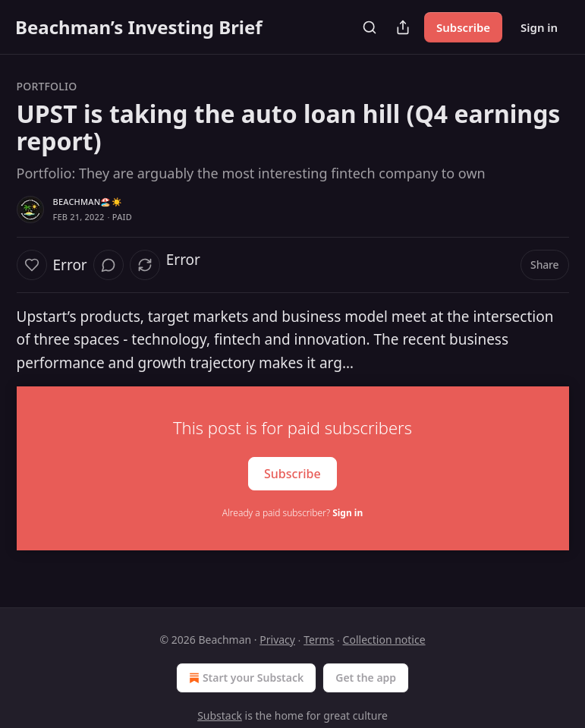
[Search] (370, 27)
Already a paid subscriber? (292, 513)
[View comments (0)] (109, 265)
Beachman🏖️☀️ (88, 202)
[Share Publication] (403, 27)
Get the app (366, 678)
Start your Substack (245, 678)
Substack (220, 715)
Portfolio (47, 86)
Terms (319, 640)
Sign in (539, 27)
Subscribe (463, 27)
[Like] (32, 265)
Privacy (277, 640)
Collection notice (384, 640)
